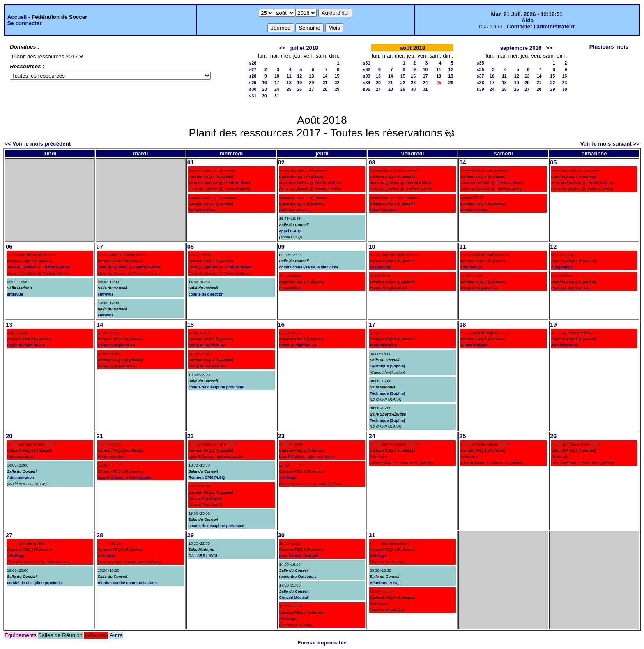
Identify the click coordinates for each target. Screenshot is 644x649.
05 (553, 162)
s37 (481, 76)
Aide (528, 20)
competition (290, 288)
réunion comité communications (127, 583)
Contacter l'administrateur (541, 27)
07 (100, 247)
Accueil (17, 17)
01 (191, 162)
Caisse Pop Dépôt (205, 499)
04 (462, 162)
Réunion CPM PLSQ (207, 478)
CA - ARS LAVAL (204, 556)
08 (191, 247)
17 (277, 83)
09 (281, 247)
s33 (367, 76)
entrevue (15, 294)
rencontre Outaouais (298, 577)
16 (264, 83)
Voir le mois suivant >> (610, 144)
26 (299, 89)
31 (277, 96)
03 (372, 162)
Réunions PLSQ (384, 583)
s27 (253, 69)
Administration (202, 210)
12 (299, 76)
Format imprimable (322, 643)
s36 (481, 69)
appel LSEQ (290, 231)
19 (299, 83)
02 (281, 162)
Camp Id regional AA (388, 288)
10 (277, 76)
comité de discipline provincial (216, 387)
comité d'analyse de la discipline (309, 267)
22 (337, 83)
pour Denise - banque (299, 556)
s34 (367, 83)
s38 (481, 83)
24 (277, 89)
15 (337, 76)
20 (312, 83)
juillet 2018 (304, 48)
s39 (481, 89)
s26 (253, 63)
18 (289, 83)
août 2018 (413, 48)
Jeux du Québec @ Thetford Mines (220, 183)
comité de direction (206, 294)
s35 (367, 89)
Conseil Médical (294, 598)
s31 (253, 96)
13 (312, 76)
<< (283, 48)
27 (312, 89)
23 (264, 89)
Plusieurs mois (609, 47)
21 (325, 83)
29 (337, 89)
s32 (367, 69)
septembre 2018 (521, 48)
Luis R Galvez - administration (125, 478)
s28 (253, 76)
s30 (253, 89)
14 (325, 76)
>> (550, 48)
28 (325, 89)
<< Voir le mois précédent (38, 144)
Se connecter (25, 23)
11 (289, 76)
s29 (253, 83)
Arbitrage (288, 478)
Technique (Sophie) (387, 366)
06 (9, 247)
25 (289, 89)
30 (264, 96)
